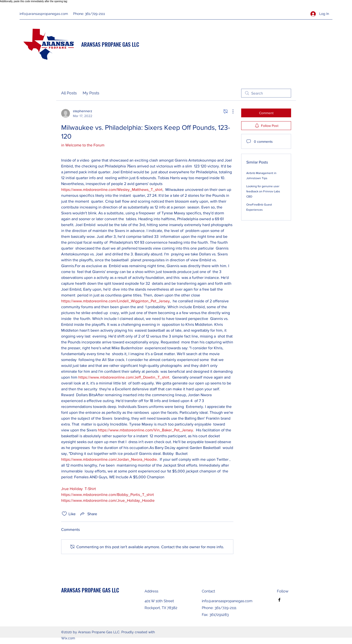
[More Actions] (230, 111)
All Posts (69, 93)
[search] (266, 93)
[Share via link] (88, 514)
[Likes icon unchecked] (64, 514)
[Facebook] (279, 600)
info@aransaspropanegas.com (44, 14)
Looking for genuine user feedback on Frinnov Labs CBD (263, 191)
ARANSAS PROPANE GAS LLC (110, 44)
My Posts (91, 93)
